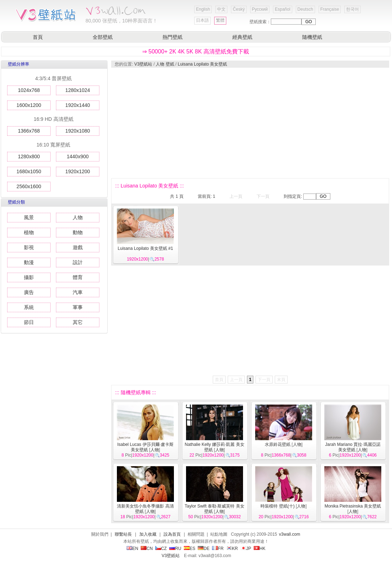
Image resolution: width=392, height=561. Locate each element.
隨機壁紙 (312, 37)
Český (239, 9)
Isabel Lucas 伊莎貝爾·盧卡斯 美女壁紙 (145, 447)
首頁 (38, 37)
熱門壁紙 (172, 37)
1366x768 (29, 131)
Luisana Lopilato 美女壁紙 (203, 64)
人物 (78, 217)
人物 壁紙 (165, 64)
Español (282, 9)
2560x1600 (29, 186)
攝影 (29, 277)
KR (232, 549)
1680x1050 (29, 171)
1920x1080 (78, 131)
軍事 (78, 307)
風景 (29, 217)
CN (147, 549)
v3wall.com (290, 534)
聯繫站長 (123, 534)
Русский (260, 9)
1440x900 (78, 156)
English (203, 9)
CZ (161, 549)
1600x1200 (29, 105)
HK (260, 549)
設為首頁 (172, 534)
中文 (221, 9)
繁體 (220, 20)
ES (190, 549)
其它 (78, 322)
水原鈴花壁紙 (278, 444)
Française (330, 9)
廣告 (29, 292)
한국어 (352, 9)
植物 (29, 232)
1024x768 (29, 90)
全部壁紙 (103, 37)
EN (132, 549)
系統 (29, 307)
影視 (29, 247)
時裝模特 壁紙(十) (277, 506)
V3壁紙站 (143, 64)
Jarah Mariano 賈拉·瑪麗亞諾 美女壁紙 (353, 447)
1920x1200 (78, 171)
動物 (78, 232)
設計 (78, 262)
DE (204, 549)
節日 (29, 322)
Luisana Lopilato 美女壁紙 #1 (145, 248)
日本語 (202, 20)
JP (246, 549)
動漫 (29, 262)
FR (218, 549)
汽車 (78, 292)
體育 (78, 277)
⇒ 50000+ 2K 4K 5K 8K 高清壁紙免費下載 (196, 52)
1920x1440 (78, 105)
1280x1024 (78, 90)
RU (175, 549)
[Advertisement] (202, 123)
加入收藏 (148, 534)
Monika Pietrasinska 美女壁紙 (353, 506)
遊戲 (78, 247)
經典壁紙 (242, 37)
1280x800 (29, 156)
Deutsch (305, 9)
